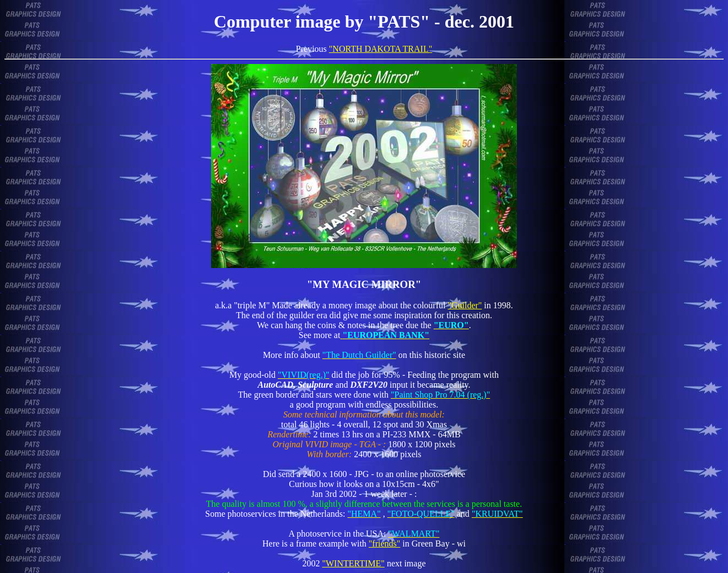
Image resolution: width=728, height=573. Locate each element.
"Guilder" (465, 305)
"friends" (385, 543)
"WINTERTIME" (353, 563)
